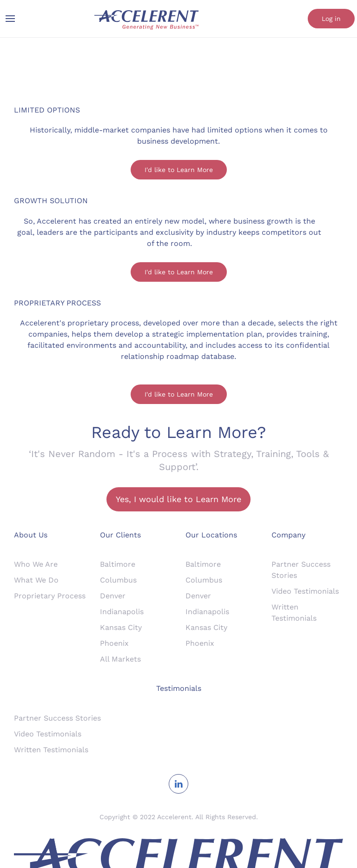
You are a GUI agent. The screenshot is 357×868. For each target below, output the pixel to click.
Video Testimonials (305, 591)
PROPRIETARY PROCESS (57, 303)
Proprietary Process (50, 596)
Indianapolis (122, 612)
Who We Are (36, 564)
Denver (113, 596)
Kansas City (121, 627)
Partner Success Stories (57, 718)
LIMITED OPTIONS (47, 110)
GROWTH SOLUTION (51, 201)
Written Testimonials (51, 750)
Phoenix (114, 643)
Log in (331, 19)
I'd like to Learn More (179, 170)
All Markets (120, 659)
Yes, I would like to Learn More (178, 499)
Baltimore (118, 564)
